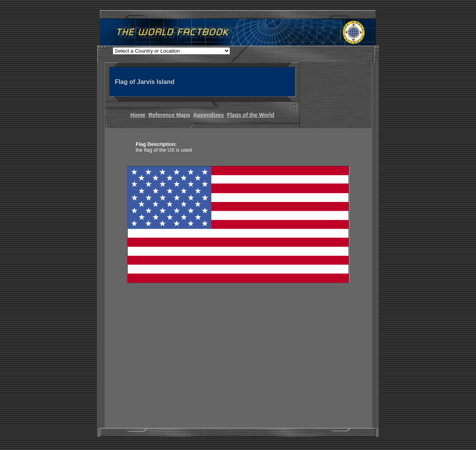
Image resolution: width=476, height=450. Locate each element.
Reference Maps (169, 115)
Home (138, 115)
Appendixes (209, 115)
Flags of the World (251, 115)
